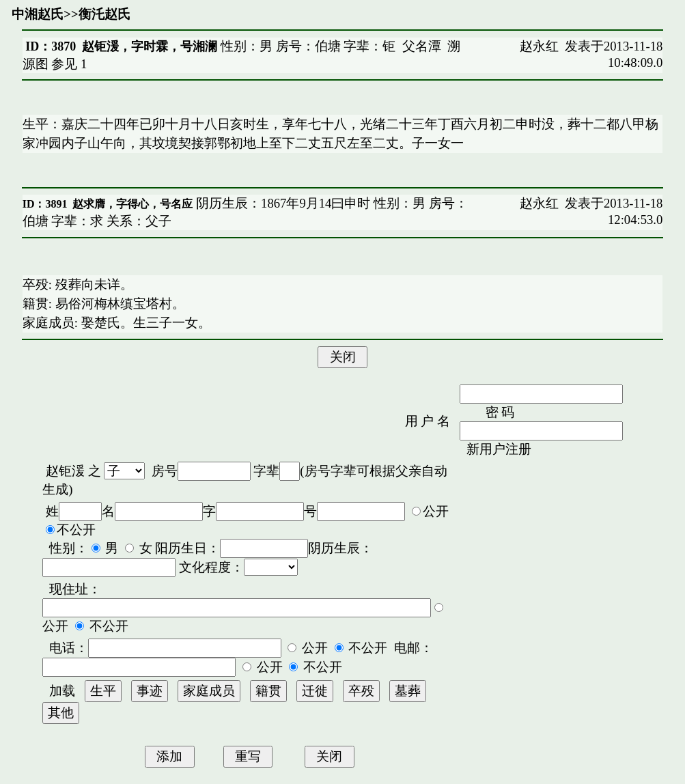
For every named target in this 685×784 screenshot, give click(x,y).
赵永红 (539, 46)
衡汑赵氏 (104, 14)
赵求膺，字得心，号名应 (132, 204)
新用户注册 (499, 449)
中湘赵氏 (38, 14)
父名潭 (422, 46)
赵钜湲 (65, 471)
